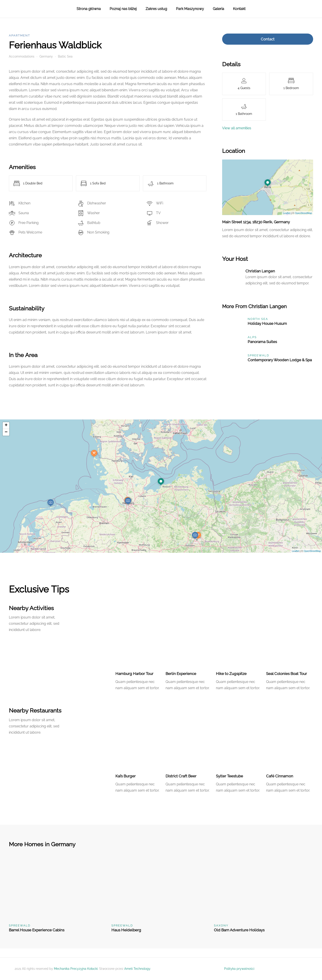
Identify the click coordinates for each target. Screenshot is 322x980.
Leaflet (287, 213)
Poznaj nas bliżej (123, 9)
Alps (252, 337)
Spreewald (258, 355)
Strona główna (89, 9)
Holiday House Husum (267, 323)
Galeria (218, 9)
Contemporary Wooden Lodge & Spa (280, 360)
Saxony (221, 925)
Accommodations (22, 56)
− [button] (6, 432)
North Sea (258, 319)
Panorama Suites (262, 342)
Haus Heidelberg (126, 930)
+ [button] (6, 425)
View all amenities (237, 128)
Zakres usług (156, 9)
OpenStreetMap (303, 213)
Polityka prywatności (239, 969)
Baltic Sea (65, 56)
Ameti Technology (137, 969)
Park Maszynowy (190, 9)
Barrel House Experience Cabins (37, 930)
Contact (268, 39)
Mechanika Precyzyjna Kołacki (76, 969)
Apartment (20, 35)
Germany (46, 56)
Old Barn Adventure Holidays (239, 930)
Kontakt (239, 9)
